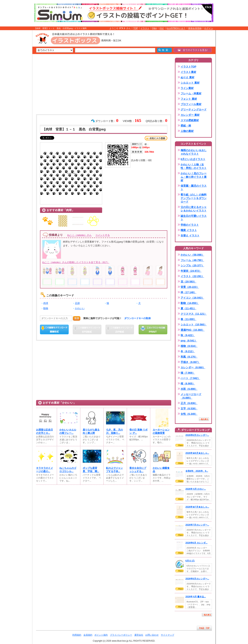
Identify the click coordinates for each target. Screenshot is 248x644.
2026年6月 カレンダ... (196, 543)
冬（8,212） (188, 351)
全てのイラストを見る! (193, 50)
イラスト (145, 28)
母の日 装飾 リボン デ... (138, 431)
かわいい (80, 308)
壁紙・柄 (186, 126)
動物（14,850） (190, 303)
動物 (46, 308)
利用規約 (77, 635)
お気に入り (156, 138)
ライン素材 (187, 88)
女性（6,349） (189, 414)
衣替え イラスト (190, 236)
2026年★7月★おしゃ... (197, 507)
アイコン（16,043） (192, 298)
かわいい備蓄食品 (161, 470)
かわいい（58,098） (192, 255)
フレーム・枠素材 (191, 93)
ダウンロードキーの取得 (137, 318)
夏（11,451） (188, 308)
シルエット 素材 (190, 83)
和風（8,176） (189, 357)
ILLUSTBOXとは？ (176, 28)
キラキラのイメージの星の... (45, 470)
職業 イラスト (189, 230)
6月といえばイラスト (193, 159)
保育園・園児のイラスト (194, 188)
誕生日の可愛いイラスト (194, 218)
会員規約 (88, 635)
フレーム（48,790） (192, 260)
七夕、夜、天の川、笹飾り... (114, 431)
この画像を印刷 (153, 329)
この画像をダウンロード (54, 329)
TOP (136, 28)
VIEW (180, 445)
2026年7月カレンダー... (197, 525)
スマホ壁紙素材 (190, 120)
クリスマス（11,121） (194, 314)
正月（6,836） (189, 403)
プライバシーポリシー (121, 635)
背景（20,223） (190, 287)
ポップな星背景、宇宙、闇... (91, 470)
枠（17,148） (188, 292)
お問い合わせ (152, 635)
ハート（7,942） (190, 378)
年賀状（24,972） (191, 271)
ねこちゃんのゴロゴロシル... (68, 470)
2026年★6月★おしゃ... (197, 453)
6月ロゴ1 (190, 561)
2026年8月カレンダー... (197, 579)
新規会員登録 (195, 28)
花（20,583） (188, 282)
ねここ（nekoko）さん (79, 235)
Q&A (155, 28)
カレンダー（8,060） (193, 367)
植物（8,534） (189, 346)
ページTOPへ (204, 628)
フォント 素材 (189, 99)
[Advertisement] (15, 88)
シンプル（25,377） (192, 265)
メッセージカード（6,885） (191, 396)
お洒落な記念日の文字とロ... (45, 431)
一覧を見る (204, 419)
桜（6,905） (188, 384)
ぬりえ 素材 (187, 77)
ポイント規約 (101, 635)
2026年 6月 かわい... (196, 489)
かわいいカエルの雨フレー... (68, 431)
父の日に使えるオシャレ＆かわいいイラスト (194, 209)
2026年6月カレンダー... (197, 435)
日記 (162, 28)
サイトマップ (167, 635)
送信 (77, 318)
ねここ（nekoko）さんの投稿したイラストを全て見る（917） (76, 262)
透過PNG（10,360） (193, 330)
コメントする (103, 235)
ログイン (209, 28)
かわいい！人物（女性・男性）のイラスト (194, 166)
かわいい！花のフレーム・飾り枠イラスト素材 (194, 177)
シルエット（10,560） (194, 324)
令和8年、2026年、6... (197, 471)
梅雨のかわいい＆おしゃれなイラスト (194, 152)
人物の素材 (187, 131)
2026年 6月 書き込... (196, 597)
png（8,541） (189, 341)
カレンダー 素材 (190, 115)
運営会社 (139, 635)
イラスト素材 (188, 72)
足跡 (77, 303)
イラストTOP (188, 67)
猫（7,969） (188, 373)
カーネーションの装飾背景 (161, 431)
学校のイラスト (190, 225)
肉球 (46, 303)
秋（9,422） (188, 335)
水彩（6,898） (189, 389)
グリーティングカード (194, 110)
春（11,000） (188, 319)
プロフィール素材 (191, 104)
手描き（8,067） (190, 362)
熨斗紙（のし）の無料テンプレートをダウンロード (194, 198)
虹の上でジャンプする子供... (114, 470)
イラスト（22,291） (192, 276)
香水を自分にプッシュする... (138, 470)
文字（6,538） (189, 408)
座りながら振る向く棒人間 (91, 431)
